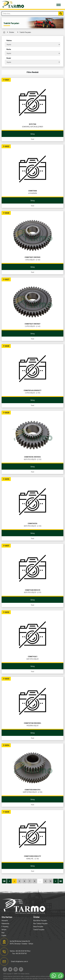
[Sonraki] (56, 881)
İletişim (4, 929)
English (4, 935)
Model (9, 58)
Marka (9, 49)
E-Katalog (5, 926)
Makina (9, 40)
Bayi (3, 932)
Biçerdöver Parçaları (40, 920)
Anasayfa (5, 920)
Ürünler (12, 32)
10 (51, 881)
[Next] (4, 881)
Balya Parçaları (38, 926)
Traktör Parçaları (25, 32)
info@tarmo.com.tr (22, 961)
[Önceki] (9, 881)
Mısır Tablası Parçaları (40, 923)
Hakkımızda (5, 923)
